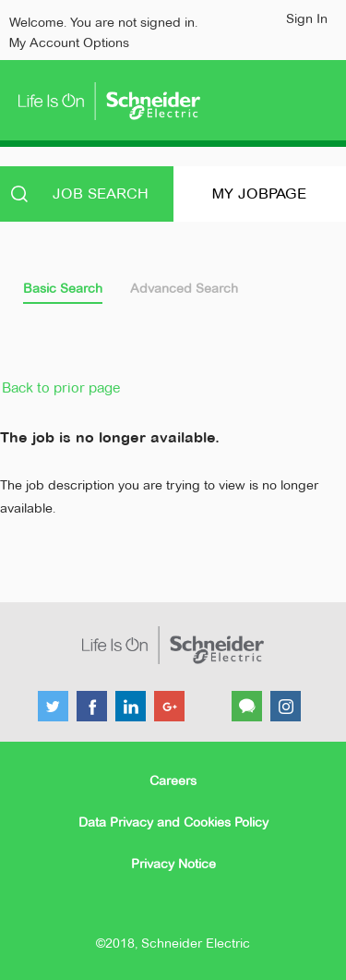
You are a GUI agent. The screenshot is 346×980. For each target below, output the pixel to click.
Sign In (307, 18)
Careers (173, 780)
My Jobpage (259, 194)
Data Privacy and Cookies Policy (173, 822)
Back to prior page (61, 387)
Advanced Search (184, 288)
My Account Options (69, 42)
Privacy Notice (173, 864)
